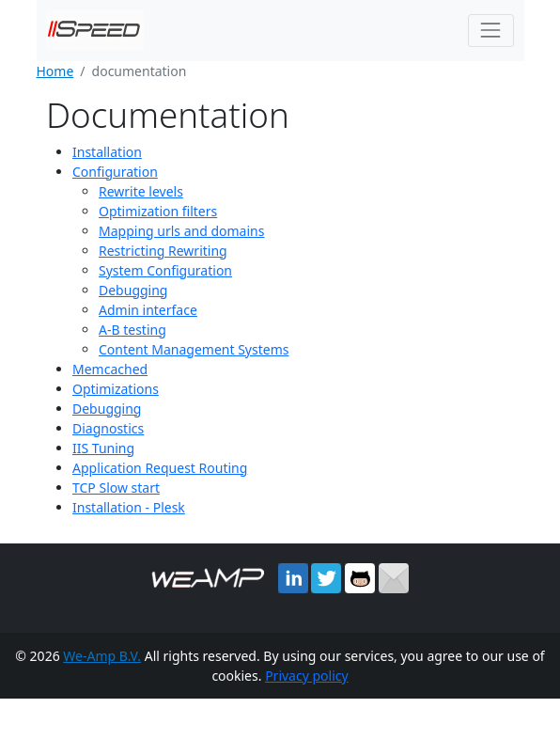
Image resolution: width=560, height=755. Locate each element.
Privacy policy (307, 676)
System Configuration (165, 270)
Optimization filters (158, 211)
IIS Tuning (103, 448)
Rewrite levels (141, 191)
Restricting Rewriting (163, 251)
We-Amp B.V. (102, 656)
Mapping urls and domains (181, 231)
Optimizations (116, 389)
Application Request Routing (160, 468)
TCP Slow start (116, 488)
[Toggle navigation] (491, 31)
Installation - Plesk (129, 507)
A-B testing (132, 330)
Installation (107, 152)
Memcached (110, 369)
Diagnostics (108, 428)
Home (55, 71)
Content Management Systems (194, 349)
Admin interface (148, 310)
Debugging (133, 290)
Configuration (115, 172)
